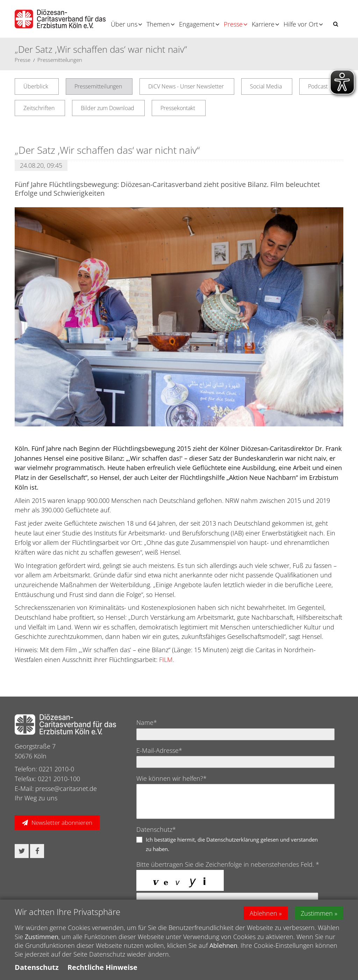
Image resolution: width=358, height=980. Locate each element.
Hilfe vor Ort (301, 24)
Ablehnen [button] (263, 913)
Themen (158, 24)
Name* (147, 722)
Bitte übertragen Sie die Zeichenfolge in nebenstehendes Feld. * (228, 864)
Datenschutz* (156, 829)
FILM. (167, 660)
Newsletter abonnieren (62, 823)
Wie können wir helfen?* (171, 778)
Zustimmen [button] (317, 913)
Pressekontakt (178, 108)
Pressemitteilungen (60, 60)
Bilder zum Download (108, 108)
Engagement (197, 24)
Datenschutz (37, 967)
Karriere (263, 24)
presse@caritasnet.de (66, 788)
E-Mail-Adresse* (159, 750)
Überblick (36, 86)
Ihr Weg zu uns (36, 798)
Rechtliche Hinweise (102, 967)
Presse (233, 24)
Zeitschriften (39, 108)
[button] (336, 24)
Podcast (318, 86)
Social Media (266, 86)
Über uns (124, 24)
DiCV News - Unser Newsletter (186, 86)
